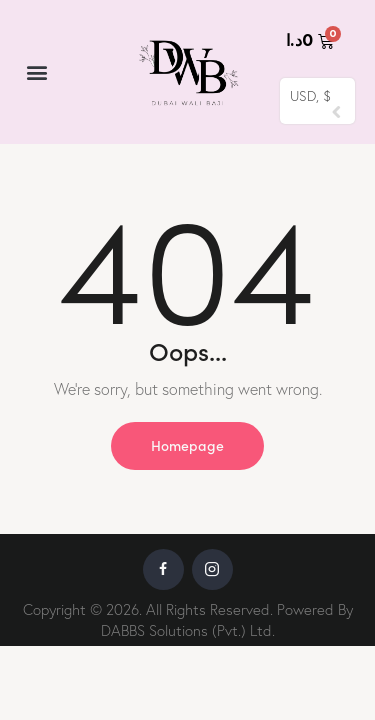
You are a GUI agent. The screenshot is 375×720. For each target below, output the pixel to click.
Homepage (187, 445)
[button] (36, 72)
